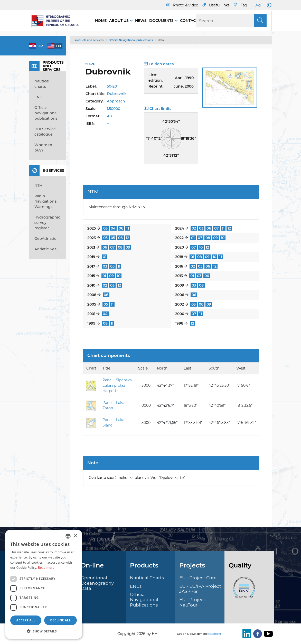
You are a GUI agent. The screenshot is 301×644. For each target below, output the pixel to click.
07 (217, 228)
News (141, 21)
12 (229, 228)
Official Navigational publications (131, 40)
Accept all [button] (26, 620)
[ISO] (243, 590)
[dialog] (44, 584)
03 (105, 228)
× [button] (75, 536)
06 (121, 228)
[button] (44, 631)
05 (113, 238)
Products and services (89, 40)
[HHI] (57, 21)
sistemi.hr (215, 634)
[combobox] (68, 536)
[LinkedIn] (246, 634)
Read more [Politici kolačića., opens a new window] (46, 568)
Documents (162, 21)
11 (128, 228)
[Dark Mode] (268, 5)
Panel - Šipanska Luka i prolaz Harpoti (117, 385)
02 (194, 228)
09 (215, 238)
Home (101, 21)
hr (40, 46)
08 (208, 238)
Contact (189, 21)
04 (113, 228)
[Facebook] (257, 634)
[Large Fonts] (258, 5)
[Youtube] (267, 634)
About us (119, 21)
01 (193, 238)
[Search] (231, 21)
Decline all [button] (61, 620)
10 (223, 238)
